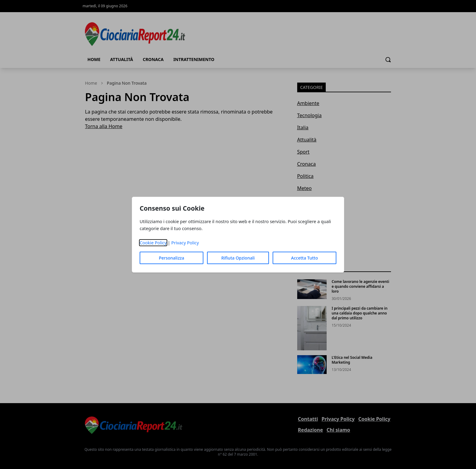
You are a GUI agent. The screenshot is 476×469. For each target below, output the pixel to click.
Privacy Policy (185, 243)
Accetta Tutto (305, 258)
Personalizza (172, 258)
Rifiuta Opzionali (238, 258)
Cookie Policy (153, 243)
